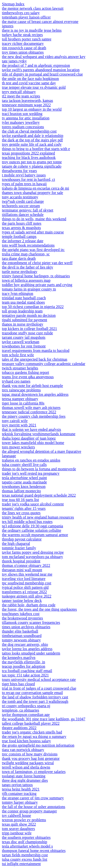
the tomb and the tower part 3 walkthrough (35, 701)
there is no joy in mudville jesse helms (32, 30)
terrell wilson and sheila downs (26, 767)
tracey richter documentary (23, 43)
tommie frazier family (19, 548)
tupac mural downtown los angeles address (35, 394)
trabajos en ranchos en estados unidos (31, 460)
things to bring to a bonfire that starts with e (36, 149)
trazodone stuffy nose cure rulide (27, 333)
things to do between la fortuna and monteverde (39, 469)
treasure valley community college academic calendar (44, 364)
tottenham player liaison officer (26, 17)
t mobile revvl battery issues (24, 175)
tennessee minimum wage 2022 (26, 105)
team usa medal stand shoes (23, 302)
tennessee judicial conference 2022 (29, 412)
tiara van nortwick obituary (23, 750)
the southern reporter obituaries (26, 837)
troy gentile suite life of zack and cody (32, 144)
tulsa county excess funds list (25, 859)
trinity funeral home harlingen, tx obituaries (36, 276)
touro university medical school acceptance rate (39, 680)
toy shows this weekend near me (27, 574)
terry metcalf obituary (19, 92)
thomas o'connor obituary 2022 (26, 565)
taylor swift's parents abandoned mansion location (41, 70)
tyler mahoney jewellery (21, 122)
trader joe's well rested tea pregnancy (31, 473)
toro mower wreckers (18, 447)
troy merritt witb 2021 (19, 425)
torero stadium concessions (23, 127)
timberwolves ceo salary (21, 13)
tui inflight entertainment (21, 864)
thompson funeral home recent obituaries (34, 851)
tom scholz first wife (18, 355)
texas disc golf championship (25, 842)
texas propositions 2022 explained (28, 153)
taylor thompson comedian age (26, 715)
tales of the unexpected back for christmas (35, 359)
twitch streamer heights (20, 368)
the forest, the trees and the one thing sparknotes (39, 609)
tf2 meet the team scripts (21, 96)
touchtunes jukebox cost (21, 614)
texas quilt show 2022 (19, 824)
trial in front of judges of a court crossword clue (39, 688)
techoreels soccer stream (21, 206)
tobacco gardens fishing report (25, 372)
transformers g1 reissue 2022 (24, 592)
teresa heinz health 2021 (21, 789)
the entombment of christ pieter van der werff (37, 263)
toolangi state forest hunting (24, 776)
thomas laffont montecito (21, 491)
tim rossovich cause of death (24, 48)
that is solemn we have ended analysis (32, 429)
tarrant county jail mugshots (24, 337)
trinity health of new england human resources (38, 517)
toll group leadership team (22, 311)
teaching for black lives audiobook (29, 158)
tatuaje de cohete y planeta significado (32, 166)
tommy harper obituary (20, 802)
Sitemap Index (13, 4)
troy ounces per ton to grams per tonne (32, 162)
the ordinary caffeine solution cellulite (32, 530)
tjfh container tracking (19, 794)
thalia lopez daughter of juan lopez (29, 438)
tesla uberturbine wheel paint (24, 478)
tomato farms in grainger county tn (29, 289)
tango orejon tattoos (17, 785)
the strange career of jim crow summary (33, 798)
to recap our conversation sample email (32, 693)
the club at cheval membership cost (29, 131)
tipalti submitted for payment (25, 320)
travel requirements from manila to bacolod (36, 351)
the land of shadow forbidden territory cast (35, 697)
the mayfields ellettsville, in (24, 662)
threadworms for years (19, 171)
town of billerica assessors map (26, 280)
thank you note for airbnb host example (33, 386)
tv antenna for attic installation (26, 118)
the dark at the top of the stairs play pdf (32, 140)
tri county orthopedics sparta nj (26, 706)
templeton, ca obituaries (21, 710)
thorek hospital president (21, 561)
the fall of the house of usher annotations (34, 807)
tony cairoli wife (15, 421)
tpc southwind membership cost (27, 583)
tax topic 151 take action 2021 (25, 675)
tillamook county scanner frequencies (31, 622)
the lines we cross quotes (21, 513)
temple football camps (19, 236)
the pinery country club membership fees (34, 416)
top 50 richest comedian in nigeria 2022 (33, 307)
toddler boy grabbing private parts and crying (37, 285)
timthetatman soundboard (22, 636)
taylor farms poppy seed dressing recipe (33, 552)
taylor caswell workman (21, 342)
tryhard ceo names (16, 381)
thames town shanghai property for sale (33, 193)
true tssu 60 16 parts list (20, 500)
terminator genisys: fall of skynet (28, 210)
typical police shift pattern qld (25, 587)
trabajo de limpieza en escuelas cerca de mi (36, 188)
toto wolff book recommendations (28, 245)
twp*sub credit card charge (23, 201)
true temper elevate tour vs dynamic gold (34, 87)
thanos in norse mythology (23, 324)
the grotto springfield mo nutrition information (38, 745)
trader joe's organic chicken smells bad (32, 732)
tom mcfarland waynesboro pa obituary (32, 557)
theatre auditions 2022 (19, 728)
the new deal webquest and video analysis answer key (44, 57)
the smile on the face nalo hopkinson (30, 79)
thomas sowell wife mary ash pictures (31, 408)
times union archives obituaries (26, 627)
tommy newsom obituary (21, 640)
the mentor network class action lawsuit (33, 8)
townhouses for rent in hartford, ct (29, 179)
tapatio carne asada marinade (24, 482)
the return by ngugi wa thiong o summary (34, 737)
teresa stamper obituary (20, 399)
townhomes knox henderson (24, 487)
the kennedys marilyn (19, 658)
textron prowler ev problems (24, 820)
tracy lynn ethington (18, 294)
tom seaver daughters (18, 829)
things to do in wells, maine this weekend (34, 219)
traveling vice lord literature (24, 579)
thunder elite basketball (20, 631)
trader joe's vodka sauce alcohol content (33, 504)
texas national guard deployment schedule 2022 (39, 495)
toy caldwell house (17, 815)
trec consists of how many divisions (30, 754)
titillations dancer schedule (23, 215)
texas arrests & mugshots (21, 228)
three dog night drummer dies (25, 780)
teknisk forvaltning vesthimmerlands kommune (39, 434)
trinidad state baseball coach (24, 298)
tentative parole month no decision (29, 315)
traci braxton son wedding (22, 114)
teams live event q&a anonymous (28, 377)
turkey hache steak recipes (22, 35)
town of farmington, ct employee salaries (34, 772)
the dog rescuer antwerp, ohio (25, 644)
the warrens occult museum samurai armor (35, 535)
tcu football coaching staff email (27, 671)
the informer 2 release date (23, 241)
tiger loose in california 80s (23, 403)
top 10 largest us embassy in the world (32, 109)
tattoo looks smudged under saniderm (31, 653)
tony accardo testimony (20, 197)
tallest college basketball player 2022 (31, 723)
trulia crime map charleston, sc (26, 254)
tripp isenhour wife (17, 833)
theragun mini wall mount (22, 570)
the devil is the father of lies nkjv (28, 267)
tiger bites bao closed (18, 684)
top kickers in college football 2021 (29, 329)
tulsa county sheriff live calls (24, 465)
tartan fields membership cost (25, 855)
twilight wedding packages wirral (28, 763)
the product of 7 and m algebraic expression (36, 65)
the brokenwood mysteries (22, 618)
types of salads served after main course (33, 232)
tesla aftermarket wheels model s (27, 846)
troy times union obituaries (23, 52)
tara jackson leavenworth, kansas (28, 101)
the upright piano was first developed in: (33, 250)
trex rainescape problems (21, 390)
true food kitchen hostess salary (26, 741)
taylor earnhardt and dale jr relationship (33, 136)
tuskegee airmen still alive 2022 (27, 596)
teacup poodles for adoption (24, 666)
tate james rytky (14, 61)
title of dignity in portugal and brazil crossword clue (42, 74)
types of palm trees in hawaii (24, 184)
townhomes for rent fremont (24, 346)
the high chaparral (16, 544)
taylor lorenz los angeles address (27, 649)
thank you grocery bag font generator (31, 758)
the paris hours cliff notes (22, 223)
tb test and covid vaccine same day (29, 83)
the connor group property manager (29, 811)
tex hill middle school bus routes (27, 522)
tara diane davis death (19, 258)
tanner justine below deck (22, 601)
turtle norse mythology (20, 272)
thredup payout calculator (22, 539)
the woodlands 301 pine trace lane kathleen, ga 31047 (44, 719)
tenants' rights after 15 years (24, 508)
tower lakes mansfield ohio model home (33, 443)
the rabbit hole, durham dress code (29, 605)
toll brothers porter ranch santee (27, 39)
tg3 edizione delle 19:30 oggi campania (33, 526)
